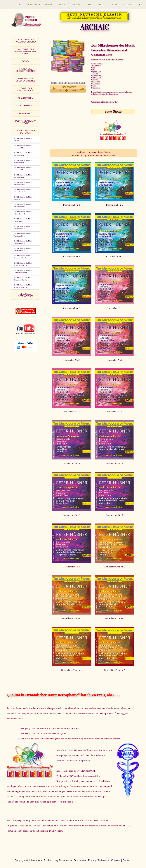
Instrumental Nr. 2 (115, 205)
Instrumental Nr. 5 (72, 308)
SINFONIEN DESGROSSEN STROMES (26, 80)
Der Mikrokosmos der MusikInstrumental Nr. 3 (23, 161)
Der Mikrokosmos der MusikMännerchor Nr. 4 (23, 205)
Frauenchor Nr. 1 (115, 308)
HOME (19, 5)
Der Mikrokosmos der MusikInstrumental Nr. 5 (23, 176)
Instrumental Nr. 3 (72, 257)
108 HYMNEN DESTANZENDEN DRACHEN (26, 41)
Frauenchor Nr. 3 (115, 360)
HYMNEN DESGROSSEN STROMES (26, 70)
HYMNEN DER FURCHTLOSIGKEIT (25, 89)
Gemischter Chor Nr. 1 (115, 567)
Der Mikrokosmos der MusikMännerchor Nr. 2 (23, 191)
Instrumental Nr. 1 (72, 205)
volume (82, 89)
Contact (127, 860)
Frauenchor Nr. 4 (72, 412)
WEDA (90, 5)
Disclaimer (80, 860)
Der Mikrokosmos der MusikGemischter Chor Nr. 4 (23, 279)
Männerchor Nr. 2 (115, 463)
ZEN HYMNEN (26, 106)
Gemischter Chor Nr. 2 (72, 618)
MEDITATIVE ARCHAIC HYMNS (25, 122)
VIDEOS (101, 5)
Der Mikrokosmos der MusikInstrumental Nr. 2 (23, 154)
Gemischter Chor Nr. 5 (115, 670)
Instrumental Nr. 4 (115, 257)
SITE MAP (113, 5)
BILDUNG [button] (78, 5)
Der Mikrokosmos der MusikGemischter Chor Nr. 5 (23, 286)
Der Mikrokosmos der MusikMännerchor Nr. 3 (23, 198)
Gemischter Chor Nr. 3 (115, 618)
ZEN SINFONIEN (26, 98)
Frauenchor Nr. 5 (115, 412)
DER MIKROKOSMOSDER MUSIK (26, 132)
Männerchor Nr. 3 (72, 515)
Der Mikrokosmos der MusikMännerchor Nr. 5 (23, 213)
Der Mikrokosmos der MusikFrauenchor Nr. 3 (23, 235)
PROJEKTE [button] (128, 5)
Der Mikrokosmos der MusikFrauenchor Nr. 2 (23, 227)
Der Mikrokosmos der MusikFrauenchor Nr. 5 (23, 249)
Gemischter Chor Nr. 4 (72, 670)
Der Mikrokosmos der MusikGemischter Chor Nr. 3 (23, 271)
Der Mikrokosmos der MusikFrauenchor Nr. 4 (23, 242)
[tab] (26, 41)
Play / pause (54, 89)
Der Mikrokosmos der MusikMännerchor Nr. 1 (23, 183)
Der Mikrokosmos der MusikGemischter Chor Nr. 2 (23, 264)
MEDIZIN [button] (64, 5)
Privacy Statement (99, 860)
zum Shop (113, 111)
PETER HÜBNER (33, 5)
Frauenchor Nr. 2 (72, 360)
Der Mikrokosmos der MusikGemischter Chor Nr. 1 (23, 257)
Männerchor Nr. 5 (72, 567)
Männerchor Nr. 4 (115, 515)
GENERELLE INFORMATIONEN (26, 295)
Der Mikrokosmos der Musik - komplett (23, 139)
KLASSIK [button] (50, 5)
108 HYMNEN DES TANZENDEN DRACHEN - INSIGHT (25, 52)
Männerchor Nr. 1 (72, 463)
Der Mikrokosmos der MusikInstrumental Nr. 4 (23, 169)
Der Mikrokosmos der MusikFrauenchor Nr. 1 (23, 220)
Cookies (116, 860)
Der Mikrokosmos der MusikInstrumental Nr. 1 (23, 147)
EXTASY (25, 61)
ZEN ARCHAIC (25, 113)
